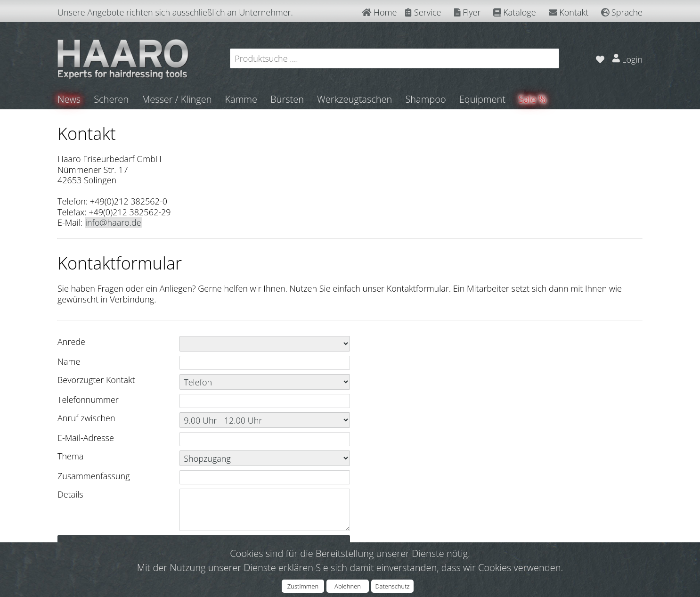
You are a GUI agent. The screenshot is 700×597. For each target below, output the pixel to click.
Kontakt (569, 12)
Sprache (622, 12)
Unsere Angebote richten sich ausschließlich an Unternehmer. (175, 12)
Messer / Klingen (177, 99)
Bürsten (287, 99)
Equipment (482, 99)
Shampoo (425, 99)
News (69, 99)
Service (423, 12)
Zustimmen (303, 586)
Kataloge (514, 12)
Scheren (111, 99)
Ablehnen (348, 586)
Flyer (468, 12)
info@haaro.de (113, 222)
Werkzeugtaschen (354, 99)
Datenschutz (392, 586)
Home (379, 12)
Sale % (532, 99)
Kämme (241, 99)
